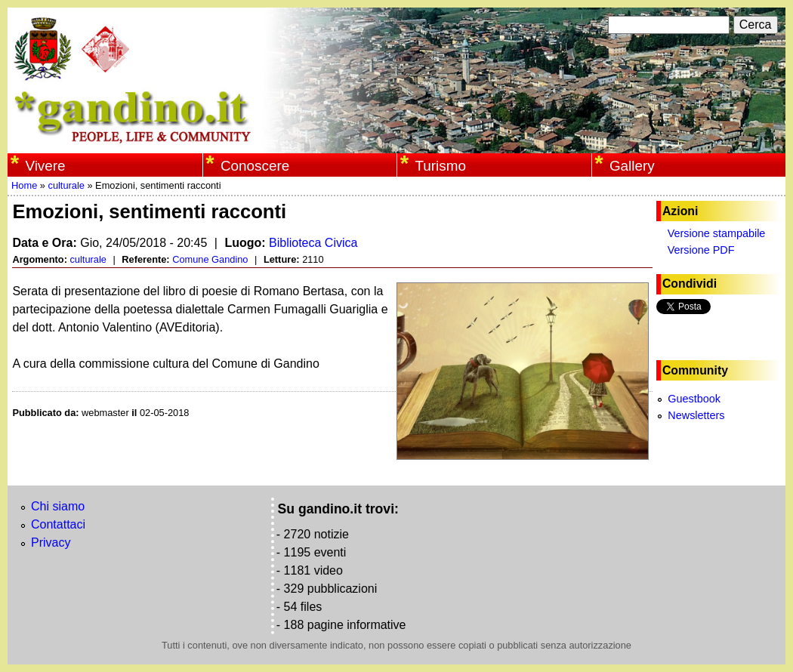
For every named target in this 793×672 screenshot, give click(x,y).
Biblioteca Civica (313, 243)
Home (24, 185)
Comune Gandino (210, 259)
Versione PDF (701, 250)
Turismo (440, 166)
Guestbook (694, 399)
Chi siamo (58, 506)
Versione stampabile (717, 233)
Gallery (632, 166)
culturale (66, 185)
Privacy (51, 543)
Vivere (45, 166)
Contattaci (58, 524)
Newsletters (696, 415)
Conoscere (255, 166)
